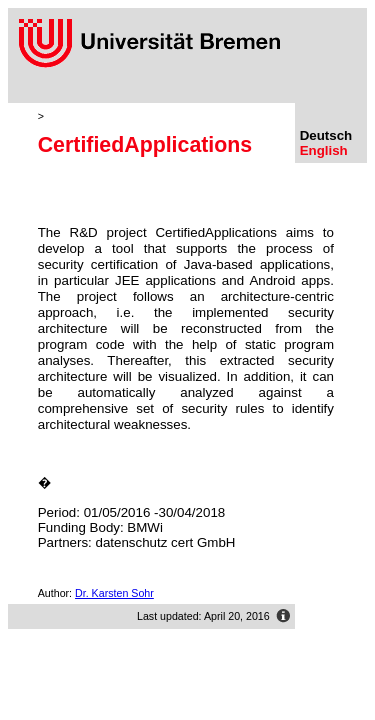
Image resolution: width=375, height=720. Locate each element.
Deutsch (326, 135)
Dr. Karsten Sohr (114, 593)
